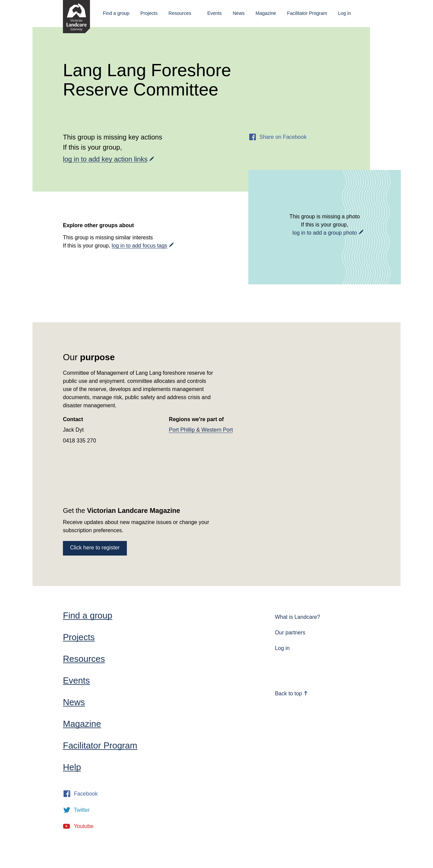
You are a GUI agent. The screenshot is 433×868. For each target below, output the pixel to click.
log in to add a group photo (324, 233)
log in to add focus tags (140, 246)
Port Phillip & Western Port (201, 430)
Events (215, 13)
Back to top (292, 693)
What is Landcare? (298, 617)
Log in (344, 13)
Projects (149, 13)
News (239, 13)
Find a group (116, 13)
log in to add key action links (105, 159)
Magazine (266, 13)
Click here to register (95, 548)
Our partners (290, 633)
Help (72, 767)
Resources (180, 13)
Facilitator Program (307, 13)
